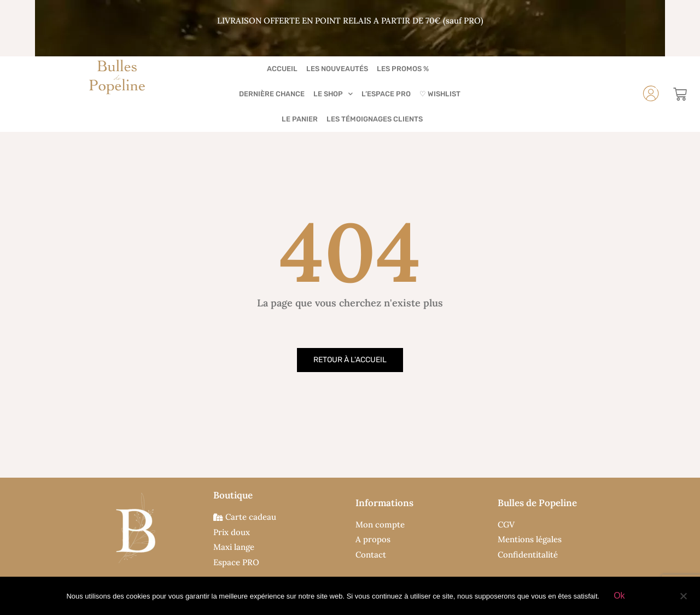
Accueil (282, 69)
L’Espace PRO (386, 94)
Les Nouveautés (337, 69)
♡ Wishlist (440, 94)
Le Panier (300, 119)
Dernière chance (272, 94)
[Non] (683, 595)
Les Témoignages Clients (375, 119)
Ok (619, 596)
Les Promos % (403, 69)
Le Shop (333, 94)
